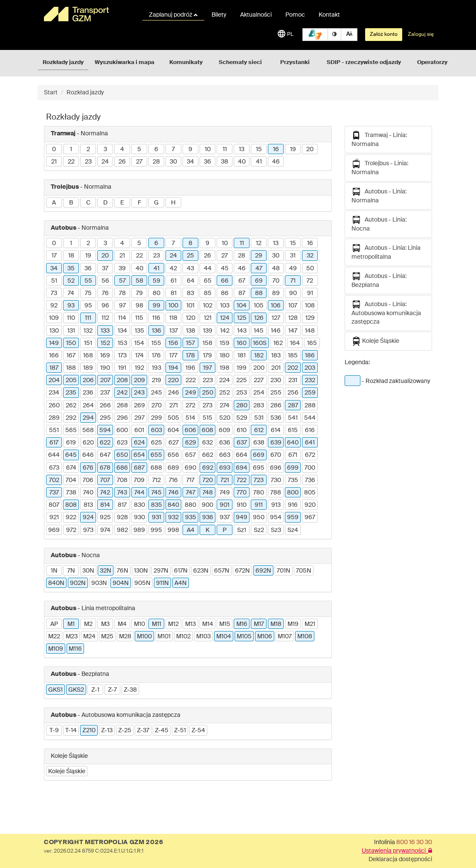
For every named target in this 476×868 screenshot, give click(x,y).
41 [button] (259, 162)
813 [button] (88, 505)
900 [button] (208, 505)
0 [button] (54, 149)
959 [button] (293, 517)
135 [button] (139, 331)
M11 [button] (157, 624)
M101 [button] (164, 637)
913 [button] (276, 505)
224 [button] (225, 380)
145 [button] (259, 331)
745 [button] (157, 493)
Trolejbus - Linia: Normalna (380, 167)
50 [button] (310, 269)
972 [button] (71, 530)
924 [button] (88, 517)
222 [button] (191, 380)
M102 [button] (183, 637)
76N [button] (123, 571)
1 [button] (71, 149)
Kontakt (329, 15)
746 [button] (174, 493)
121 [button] (208, 318)
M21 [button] (310, 624)
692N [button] (263, 571)
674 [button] (71, 468)
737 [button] (54, 493)
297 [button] (139, 418)
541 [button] (293, 418)
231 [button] (293, 380)
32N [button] (106, 571)
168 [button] (88, 356)
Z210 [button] (89, 731)
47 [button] (259, 269)
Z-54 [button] (198, 731)
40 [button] (242, 162)
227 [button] (259, 380)
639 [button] (276, 443)
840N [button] (56, 583)
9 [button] (190, 149)
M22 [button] (54, 637)
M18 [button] (276, 624)
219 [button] (157, 380)
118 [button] (173, 318)
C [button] (88, 203)
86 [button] (225, 293)
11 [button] (225, 149)
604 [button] (173, 430)
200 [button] (259, 368)
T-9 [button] (54, 731)
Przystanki (295, 63)
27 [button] (139, 162)
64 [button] (191, 281)
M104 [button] (224, 637)
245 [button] (157, 393)
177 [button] (173, 356)
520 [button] (225, 418)
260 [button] (54, 406)
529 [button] (242, 418)
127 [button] (276, 318)
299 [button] (157, 418)
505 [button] (173, 418)
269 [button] (139, 406)
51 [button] (54, 281)
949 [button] (242, 517)
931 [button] (157, 517)
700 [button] (310, 468)
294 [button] (88, 418)
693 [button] (225, 468)
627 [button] (174, 443)
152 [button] (105, 343)
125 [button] (242, 318)
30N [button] (88, 571)
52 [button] (71, 281)
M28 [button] (125, 637)
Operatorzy (432, 63)
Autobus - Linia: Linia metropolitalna (386, 252)
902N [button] (78, 583)
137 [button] (174, 331)
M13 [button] (190, 624)
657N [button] (222, 571)
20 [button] (310, 149)
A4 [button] (191, 530)
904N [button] (121, 583)
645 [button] (71, 455)
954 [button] (276, 517)
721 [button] (225, 480)
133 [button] (105, 331)
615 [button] (293, 430)
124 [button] (225, 318)
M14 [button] (208, 624)
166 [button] (54, 356)
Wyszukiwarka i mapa (125, 63)
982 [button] (122, 530)
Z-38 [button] (130, 690)
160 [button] (242, 343)
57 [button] (122, 281)
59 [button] (157, 281)
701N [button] (284, 571)
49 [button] (293, 269)
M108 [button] (305, 637)
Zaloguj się (421, 35)
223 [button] (208, 380)
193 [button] (157, 368)
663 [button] (225, 455)
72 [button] (310, 281)
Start (51, 93)
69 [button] (259, 281)
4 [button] (122, 149)
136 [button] (157, 331)
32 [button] (310, 256)
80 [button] (157, 293)
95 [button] (88, 306)
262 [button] (71, 406)
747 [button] (191, 493)
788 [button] (276, 493)
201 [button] (276, 368)
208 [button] (122, 380)
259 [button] (310, 393)
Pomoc (295, 15)
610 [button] (242, 430)
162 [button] (278, 343)
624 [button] (139, 443)
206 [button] (88, 380)
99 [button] (157, 306)
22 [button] (71, 162)
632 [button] (208, 443)
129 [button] (310, 318)
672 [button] (310, 455)
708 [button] (122, 480)
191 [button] (122, 368)
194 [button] (173, 368)
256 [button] (293, 393)
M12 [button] (173, 624)
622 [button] (105, 443)
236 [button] (88, 393)
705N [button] (304, 571)
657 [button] (190, 455)
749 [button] (225, 493)
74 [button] (71, 293)
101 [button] (190, 306)
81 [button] (174, 293)
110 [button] (71, 318)
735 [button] (293, 480)
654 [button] (139, 455)
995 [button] (156, 530)
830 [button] (139, 505)
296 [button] (122, 418)
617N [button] (181, 571)
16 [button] (276, 149)
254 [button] (259, 393)
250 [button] (208, 393)
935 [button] (191, 517)
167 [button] (71, 356)
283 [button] (259, 406)
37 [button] (105, 269)
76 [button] (105, 293)
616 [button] (310, 430)
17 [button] (54, 256)
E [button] (122, 203)
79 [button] (139, 293)
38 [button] (225, 162)
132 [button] (88, 331)
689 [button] (173, 468)
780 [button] (259, 493)
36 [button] (208, 162)
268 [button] (122, 406)
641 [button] (310, 443)
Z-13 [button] (107, 731)
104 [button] (242, 306)
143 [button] (242, 331)
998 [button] (173, 530)
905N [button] (142, 583)
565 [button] (71, 430)
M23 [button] (72, 637)
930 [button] (139, 517)
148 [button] (310, 331)
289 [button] (54, 418)
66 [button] (225, 281)
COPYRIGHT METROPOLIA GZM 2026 (103, 842)
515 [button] (208, 418)
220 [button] (173, 380)
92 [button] (54, 306)
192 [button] (139, 368)
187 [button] (54, 368)
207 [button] (105, 380)
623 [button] (122, 443)
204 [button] (54, 380)
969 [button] (54, 530)
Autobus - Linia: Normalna (379, 195)
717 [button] (190, 480)
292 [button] (71, 418)
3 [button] (105, 149)
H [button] (173, 203)
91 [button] (310, 293)
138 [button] (191, 331)
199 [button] (242, 368)
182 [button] (259, 356)
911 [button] (259, 505)
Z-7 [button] (112, 690)
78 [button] (122, 293)
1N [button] (54, 571)
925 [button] (105, 517)
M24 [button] (89, 637)
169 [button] (105, 356)
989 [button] (139, 530)
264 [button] (88, 406)
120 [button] (191, 318)
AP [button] (54, 624)
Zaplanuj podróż (173, 15)
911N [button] (163, 583)
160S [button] (260, 343)
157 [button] (190, 343)
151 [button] (88, 343)
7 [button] (173, 149)
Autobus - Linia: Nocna (379, 224)
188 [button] (71, 368)
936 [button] (208, 517)
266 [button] (105, 406)
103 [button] (225, 306)
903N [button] (99, 583)
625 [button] (157, 443)
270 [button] (157, 406)
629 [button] (191, 443)
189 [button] (88, 368)
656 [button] (173, 455)
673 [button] (54, 468)
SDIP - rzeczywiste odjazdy (364, 63)
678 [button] (105, 468)
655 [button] (156, 455)
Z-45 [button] (162, 731)
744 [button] (139, 493)
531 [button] (259, 418)
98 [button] (139, 306)
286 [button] (276, 406)
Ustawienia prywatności (397, 851)
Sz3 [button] (276, 530)
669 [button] (259, 455)
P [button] (225, 530)
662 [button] (208, 455)
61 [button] (174, 281)
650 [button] (122, 455)
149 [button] (54, 343)
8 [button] (190, 243)
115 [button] (139, 318)
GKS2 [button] (76, 690)
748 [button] (208, 493)
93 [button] (71, 306)
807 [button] (54, 505)
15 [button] (259, 149)
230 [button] (276, 380)
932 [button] (173, 517)
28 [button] (156, 162)
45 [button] (225, 269)
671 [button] (293, 455)
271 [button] (174, 406)
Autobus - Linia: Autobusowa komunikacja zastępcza (386, 312)
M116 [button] (75, 649)
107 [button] (293, 306)
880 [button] (190, 505)
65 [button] (208, 281)
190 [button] (105, 368)
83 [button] (190, 293)
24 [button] (105, 162)
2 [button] (88, 149)
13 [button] (242, 149)
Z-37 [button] (143, 731)
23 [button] (88, 162)
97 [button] (122, 306)
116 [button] (156, 318)
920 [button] (310, 505)
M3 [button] (105, 624)
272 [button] (190, 406)
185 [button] (293, 356)
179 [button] (208, 356)
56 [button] (105, 281)
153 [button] (122, 343)
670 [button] (276, 455)
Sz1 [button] (242, 530)
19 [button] (293, 149)
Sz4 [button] (293, 530)
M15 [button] (225, 624)
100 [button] (173, 306)
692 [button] (208, 468)
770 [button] (242, 493)
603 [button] (157, 430)
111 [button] (88, 318)
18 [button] (71, 256)
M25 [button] (107, 637)
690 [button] (190, 468)
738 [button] (71, 493)
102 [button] (208, 306)
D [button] (105, 203)
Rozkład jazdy (85, 93)
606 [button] (190, 430)
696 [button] (276, 468)
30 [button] (173, 162)
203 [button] (310, 368)
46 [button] (276, 162)
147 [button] (293, 331)
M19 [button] (293, 624)
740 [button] (88, 493)
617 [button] (54, 443)
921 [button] (54, 517)
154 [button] (139, 343)
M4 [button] (122, 624)
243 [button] (139, 393)
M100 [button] (144, 637)
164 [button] (295, 343)
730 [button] (276, 480)
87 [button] (242, 293)
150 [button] (71, 343)
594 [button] (105, 430)
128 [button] (293, 318)
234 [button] (54, 393)
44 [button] (208, 269)
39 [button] (122, 269)
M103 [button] (203, 637)
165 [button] (312, 343)
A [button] (54, 203)
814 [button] (105, 505)
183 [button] (276, 356)
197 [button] (208, 368)
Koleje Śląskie (375, 341)
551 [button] (54, 430)
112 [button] (105, 318)
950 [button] (259, 517)
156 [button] (173, 343)
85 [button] (208, 293)
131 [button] (71, 331)
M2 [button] (88, 624)
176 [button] (156, 356)
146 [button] (276, 331)
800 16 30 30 (414, 842)
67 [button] (242, 281)
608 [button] (208, 430)
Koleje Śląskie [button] (67, 772)
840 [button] (173, 505)
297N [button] (161, 571)
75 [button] (88, 293)
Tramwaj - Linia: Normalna (379, 139)
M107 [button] (285, 637)
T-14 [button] (71, 731)
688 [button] (156, 468)
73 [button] (54, 293)
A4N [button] (181, 583)
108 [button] (310, 306)
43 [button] (190, 269)
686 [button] (122, 468)
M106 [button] (265, 637)
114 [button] (122, 318)
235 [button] (71, 393)
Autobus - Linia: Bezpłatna (379, 280)
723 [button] (259, 480)
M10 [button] (139, 624)
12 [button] (259, 243)
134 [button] (122, 331)
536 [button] (276, 418)
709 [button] (139, 480)
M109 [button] (56, 649)
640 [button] (293, 443)
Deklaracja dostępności (400, 859)
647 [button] (105, 455)
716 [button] (173, 480)
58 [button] (139, 281)
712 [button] (157, 480)
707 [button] (105, 480)
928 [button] (122, 517)
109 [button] (54, 318)
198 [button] (225, 368)
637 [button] (242, 443)
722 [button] (242, 480)
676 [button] (88, 468)
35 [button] (71, 269)
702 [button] (54, 480)
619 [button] (71, 443)
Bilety (219, 15)
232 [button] (310, 380)
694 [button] (242, 468)
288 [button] (310, 406)
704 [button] (71, 480)
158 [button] (208, 343)
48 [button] (276, 269)
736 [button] (310, 480)
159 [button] (225, 343)
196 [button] (190, 368)
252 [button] (225, 393)
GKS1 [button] (55, 690)
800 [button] (293, 493)
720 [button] (208, 480)
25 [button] (190, 256)
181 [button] (242, 356)
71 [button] (293, 281)
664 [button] (242, 455)
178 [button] (190, 356)
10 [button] (208, 149)
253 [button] (242, 393)
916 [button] (293, 505)
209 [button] (139, 380)
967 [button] (310, 517)
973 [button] (88, 530)
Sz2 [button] (259, 530)
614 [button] (276, 430)
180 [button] (225, 356)
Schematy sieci (240, 63)
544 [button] (310, 418)
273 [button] (208, 406)
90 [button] (293, 293)
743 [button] (122, 493)
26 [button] (122, 162)
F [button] (139, 203)
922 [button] (71, 517)
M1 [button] (71, 624)
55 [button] (88, 281)
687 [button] (139, 468)
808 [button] (71, 505)
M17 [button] (259, 624)
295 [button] (105, 418)
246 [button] (174, 393)
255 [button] (276, 393)
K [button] (208, 530)
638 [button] (259, 443)
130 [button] (54, 331)
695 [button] (259, 468)
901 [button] (225, 505)
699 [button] (293, 468)
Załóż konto (384, 35)
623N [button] (201, 571)
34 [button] (190, 162)
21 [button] (54, 162)
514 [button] (190, 418)
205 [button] (71, 380)
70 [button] (276, 281)
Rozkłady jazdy (63, 63)
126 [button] (259, 318)
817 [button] (122, 505)
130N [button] (141, 571)
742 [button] (105, 493)
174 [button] (139, 356)
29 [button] (259, 256)
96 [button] (105, 306)
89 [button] (276, 293)
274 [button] (225, 406)
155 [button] (156, 343)
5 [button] (139, 149)
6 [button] (156, 149)
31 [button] (293, 256)
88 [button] (259, 293)
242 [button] (122, 393)
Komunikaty (186, 63)
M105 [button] (244, 637)
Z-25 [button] (125, 731)
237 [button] (105, 393)
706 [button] (88, 480)
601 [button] (139, 430)
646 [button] (88, 455)
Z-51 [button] (180, 731)
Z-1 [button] (95, 690)
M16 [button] (242, 624)
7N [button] (71, 571)
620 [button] (88, 443)
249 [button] (191, 393)
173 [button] (122, 356)
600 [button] (122, 430)
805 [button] (310, 493)
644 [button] (54, 455)
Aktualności (256, 15)
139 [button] (208, 331)
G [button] (156, 203)
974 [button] (105, 530)
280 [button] (242, 406)
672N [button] (242, 571)
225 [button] (242, 380)
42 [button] (173, 269)
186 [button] (310, 356)
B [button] (71, 203)
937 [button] (225, 517)
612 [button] (259, 430)
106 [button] (276, 306)
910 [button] (242, 505)
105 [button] (259, 306)
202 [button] (293, 368)
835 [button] (157, 505)
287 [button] (293, 406)
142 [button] (225, 331)
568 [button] (88, 430)
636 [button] (225, 443)
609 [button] (225, 430)
